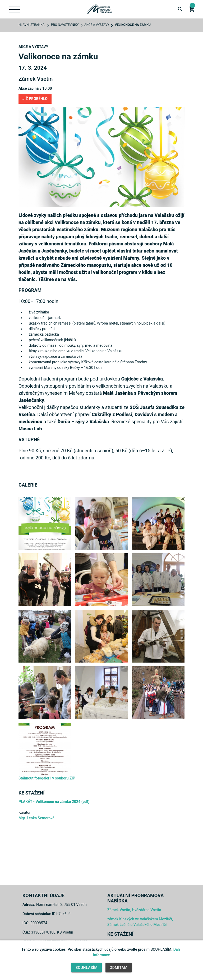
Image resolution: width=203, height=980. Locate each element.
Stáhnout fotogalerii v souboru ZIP (47, 778)
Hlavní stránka (31, 25)
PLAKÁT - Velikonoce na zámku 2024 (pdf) (54, 802)
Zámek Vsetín (36, 79)
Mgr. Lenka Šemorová (36, 818)
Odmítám (119, 968)
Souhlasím (87, 968)
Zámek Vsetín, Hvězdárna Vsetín (134, 910)
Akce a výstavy (97, 25)
